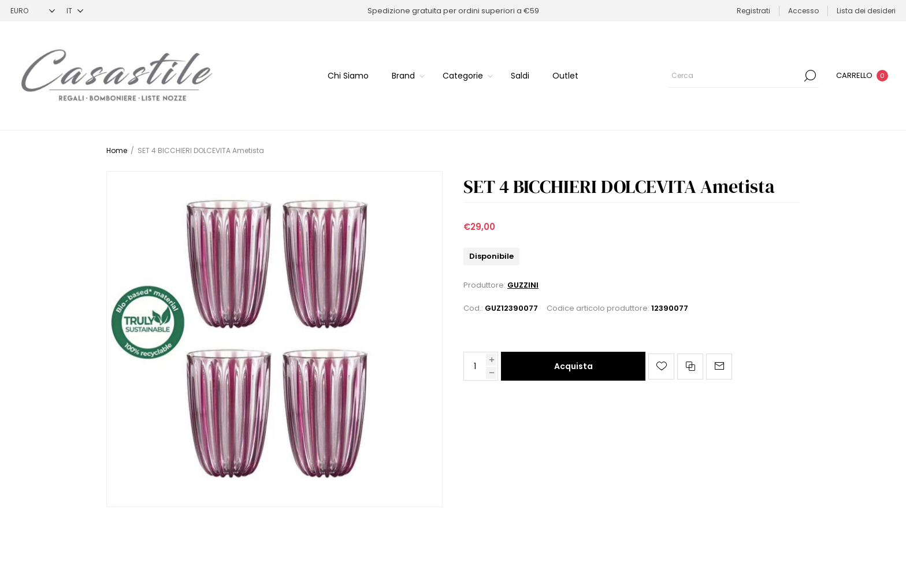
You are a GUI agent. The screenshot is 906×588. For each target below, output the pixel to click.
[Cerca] (744, 76)
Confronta (690, 366)
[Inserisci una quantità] (475, 366)
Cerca (810, 76)
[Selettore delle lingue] (75, 11)
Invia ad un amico (719, 366)
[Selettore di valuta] (33, 11)
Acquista (573, 366)
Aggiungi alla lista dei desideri (661, 366)
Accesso (803, 11)
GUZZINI (523, 285)
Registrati (753, 11)
